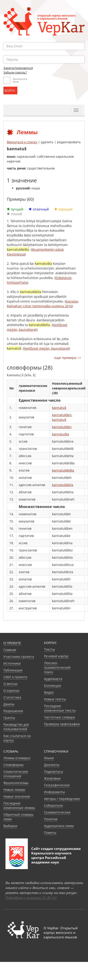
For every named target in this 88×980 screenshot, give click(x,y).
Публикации (13, 670)
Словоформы (14, 765)
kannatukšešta (63, 470)
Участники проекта (19, 657)
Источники (12, 663)
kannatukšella (63, 485)
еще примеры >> (68, 358)
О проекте (12, 643)
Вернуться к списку (22, 142)
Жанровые (52, 778)
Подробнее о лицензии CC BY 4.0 (31, 898)
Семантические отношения (16, 774)
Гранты (9, 718)
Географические (57, 785)
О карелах (11, 690)
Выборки (10, 826)
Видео (49, 692)
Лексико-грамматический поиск (57, 667)
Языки (49, 758)
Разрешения (13, 711)
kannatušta (61, 434)
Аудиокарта (53, 679)
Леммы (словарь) (17, 758)
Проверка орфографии (62, 724)
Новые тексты (55, 699)
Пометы (50, 833)
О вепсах (10, 684)
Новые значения (17, 796)
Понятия (51, 819)
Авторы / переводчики (62, 799)
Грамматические (57, 812)
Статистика (12, 697)
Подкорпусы (54, 771)
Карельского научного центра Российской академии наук (51, 858)
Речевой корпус (56, 656)
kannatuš (59, 408)
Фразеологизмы (16, 783)
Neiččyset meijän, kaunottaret (46, 348)
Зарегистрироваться (18, 68)
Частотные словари (60, 717)
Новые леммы (14, 790)
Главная (10, 650)
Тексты (49, 649)
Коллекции (53, 686)
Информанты (54, 792)
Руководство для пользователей (16, 727)
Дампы (9, 704)
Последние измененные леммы (19, 805)
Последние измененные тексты (60, 708)
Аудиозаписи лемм (59, 826)
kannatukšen (62, 415)
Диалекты (52, 765)
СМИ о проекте (15, 677)
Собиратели (53, 805)
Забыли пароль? (15, 72)
